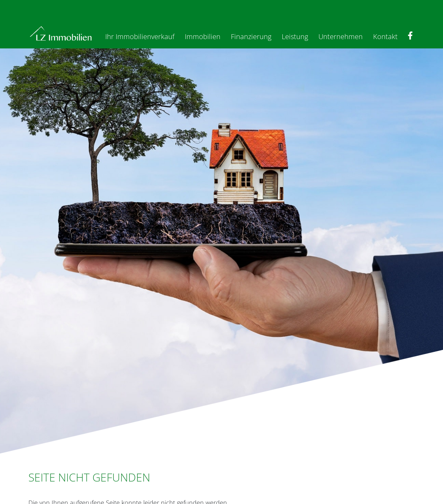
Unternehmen (341, 36)
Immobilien (203, 36)
